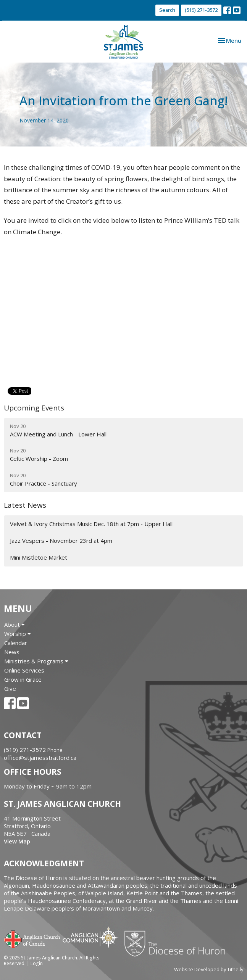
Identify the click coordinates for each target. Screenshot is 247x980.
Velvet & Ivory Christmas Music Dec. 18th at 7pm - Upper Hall (91, 524)
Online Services (24, 670)
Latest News (25, 505)
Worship (18, 634)
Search (167, 10)
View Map (17, 841)
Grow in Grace (23, 679)
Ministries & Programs (36, 661)
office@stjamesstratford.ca (40, 758)
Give (10, 689)
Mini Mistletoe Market (39, 557)
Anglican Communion (91, 937)
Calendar (16, 643)
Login (37, 963)
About (15, 624)
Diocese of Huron (178, 943)
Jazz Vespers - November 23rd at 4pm (61, 541)
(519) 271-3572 (201, 10)
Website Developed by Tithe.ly (209, 969)
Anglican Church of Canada (32, 938)
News (12, 652)
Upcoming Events (34, 408)
